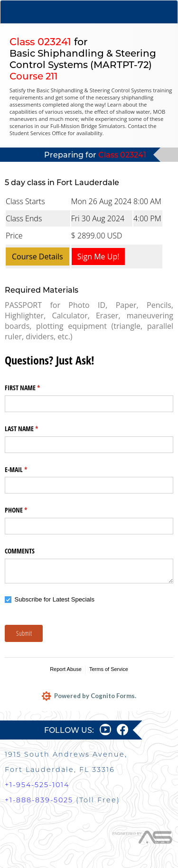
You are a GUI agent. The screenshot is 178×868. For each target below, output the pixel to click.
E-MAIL (27, 470)
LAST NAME (33, 429)
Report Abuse (66, 669)
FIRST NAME (33, 388)
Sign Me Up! (98, 256)
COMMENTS (20, 551)
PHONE (27, 510)
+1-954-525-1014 (37, 785)
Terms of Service (109, 669)
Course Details (37, 256)
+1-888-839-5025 (39, 800)
